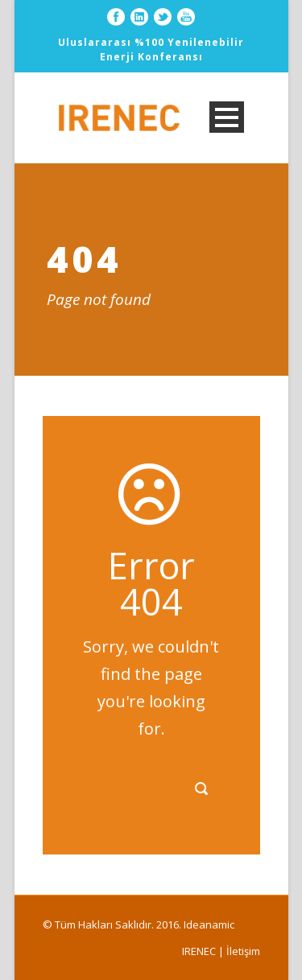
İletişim (243, 951)
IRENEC (199, 951)
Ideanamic (209, 924)
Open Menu (227, 117)
